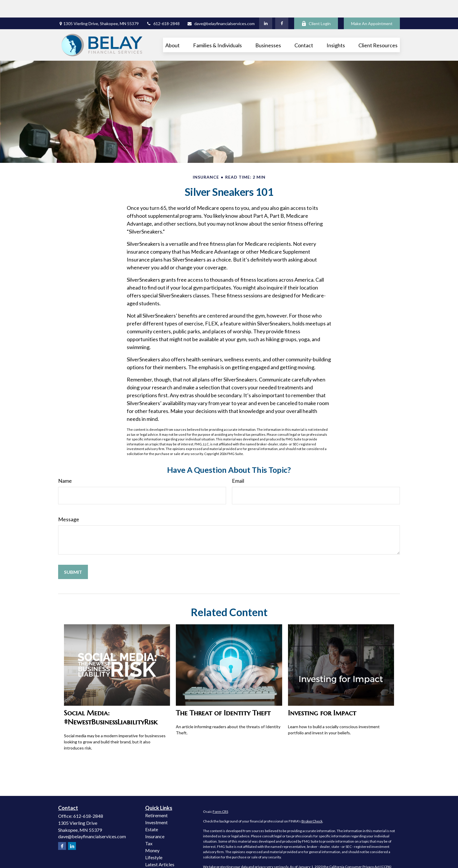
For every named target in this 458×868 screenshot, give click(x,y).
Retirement (156, 798)
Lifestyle (154, 840)
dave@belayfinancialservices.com (221, 6)
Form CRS (220, 794)
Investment (156, 805)
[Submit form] (73, 554)
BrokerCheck (312, 804)
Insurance (155, 819)
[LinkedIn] (266, 6)
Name (65, 463)
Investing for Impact (322, 695)
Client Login (316, 6)
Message (69, 502)
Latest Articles (160, 847)
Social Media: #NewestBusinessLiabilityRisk (111, 700)
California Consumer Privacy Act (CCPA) (360, 849)
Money (152, 833)
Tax (149, 826)
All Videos (155, 854)
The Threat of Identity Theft (223, 695)
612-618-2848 (163, 6)
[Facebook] (282, 6)
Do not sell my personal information (341, 854)
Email (238, 463)
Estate (152, 812)
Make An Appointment (372, 6)
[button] (172, 27)
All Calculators (160, 861)
